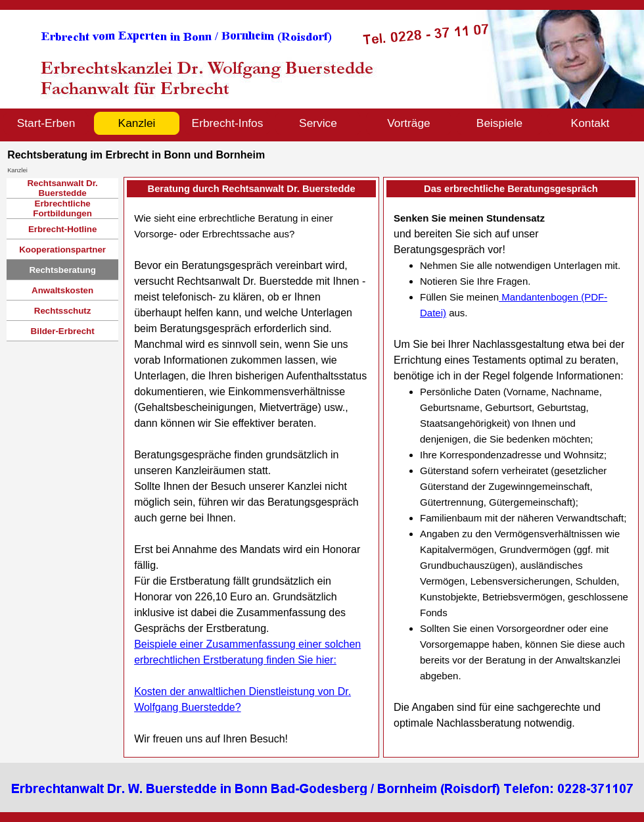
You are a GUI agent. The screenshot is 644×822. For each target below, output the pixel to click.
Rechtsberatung (62, 270)
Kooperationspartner (62, 250)
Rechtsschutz (63, 311)
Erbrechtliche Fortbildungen (62, 208)
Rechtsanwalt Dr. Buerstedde (62, 188)
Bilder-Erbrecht (63, 331)
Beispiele (499, 123)
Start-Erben (46, 123)
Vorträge (409, 123)
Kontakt (590, 123)
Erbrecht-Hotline (62, 229)
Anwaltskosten (62, 290)
